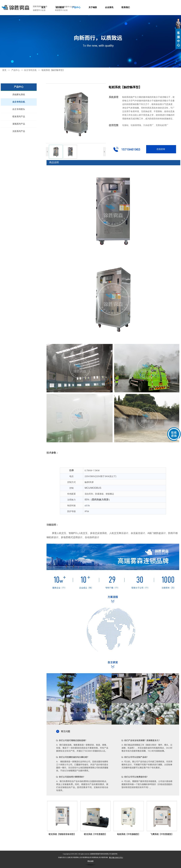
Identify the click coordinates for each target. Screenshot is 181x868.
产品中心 (16, 70)
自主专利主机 (30, 70)
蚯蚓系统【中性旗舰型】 (129, 834)
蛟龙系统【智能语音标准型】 (62, 834)
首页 (4, 70)
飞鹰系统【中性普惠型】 (162, 834)
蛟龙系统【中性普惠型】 (95, 834)
